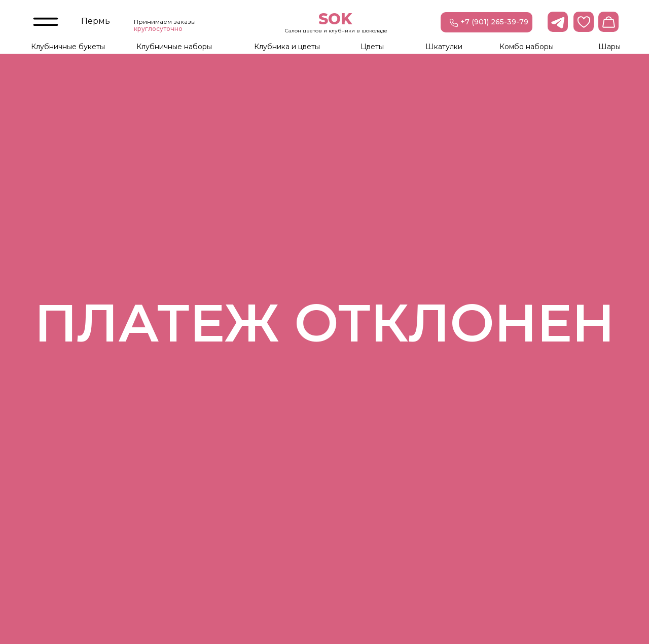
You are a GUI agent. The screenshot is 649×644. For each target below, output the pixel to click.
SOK (335, 19)
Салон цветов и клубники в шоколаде (336, 31)
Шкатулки (444, 47)
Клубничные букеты (68, 47)
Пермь (96, 21)
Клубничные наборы (174, 47)
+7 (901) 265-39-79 (494, 22)
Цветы (372, 47)
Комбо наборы (527, 47)
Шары (609, 47)
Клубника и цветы (287, 47)
